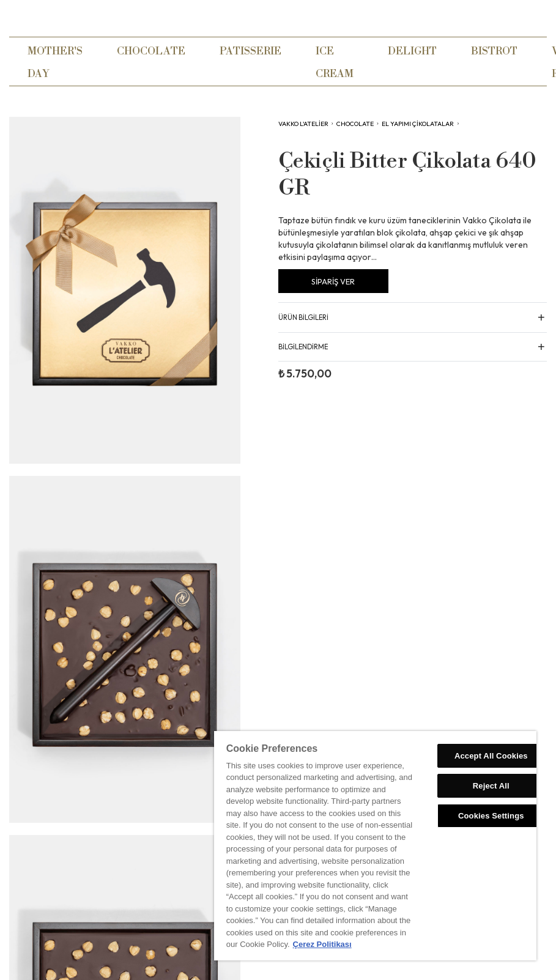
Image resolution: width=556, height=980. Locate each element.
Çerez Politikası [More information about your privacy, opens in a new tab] (322, 944)
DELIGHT (412, 51)
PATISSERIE (250, 51)
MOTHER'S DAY (55, 62)
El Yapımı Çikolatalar (418, 124)
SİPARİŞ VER (333, 281)
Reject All (491, 786)
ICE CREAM (335, 62)
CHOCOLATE (151, 51)
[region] (375, 846)
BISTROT (494, 51)
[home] (278, 18)
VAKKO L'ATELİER (303, 124)
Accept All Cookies (491, 756)
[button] (413, 317)
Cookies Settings (491, 816)
